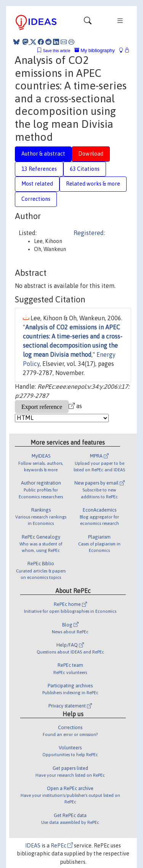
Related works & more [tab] (93, 184)
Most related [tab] (37, 184)
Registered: (89, 233)
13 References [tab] (39, 169)
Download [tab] (91, 154)
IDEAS (33, 846)
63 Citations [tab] (85, 169)
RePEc (62, 846)
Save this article (56, 51)
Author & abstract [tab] (43, 154)
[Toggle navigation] (88, 22)
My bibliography (95, 50)
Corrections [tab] (36, 199)
